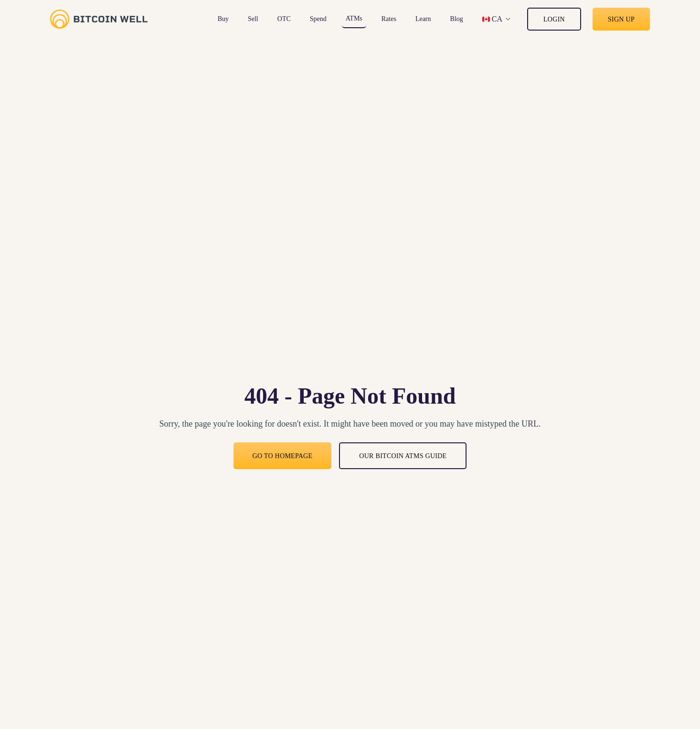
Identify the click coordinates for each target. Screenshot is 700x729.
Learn (423, 19)
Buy (223, 19)
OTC (284, 19)
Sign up (621, 19)
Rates (389, 19)
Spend (318, 19)
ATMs (354, 18)
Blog (457, 19)
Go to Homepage (283, 456)
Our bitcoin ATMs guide (403, 456)
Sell (253, 19)
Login (554, 19)
